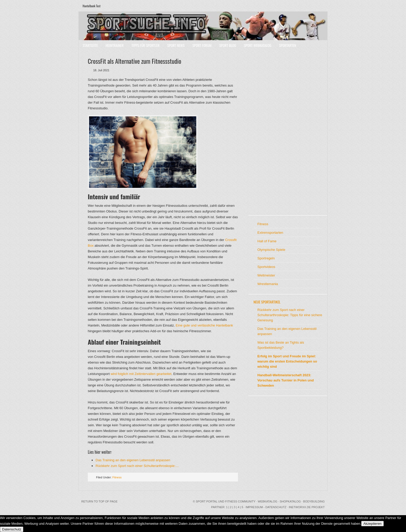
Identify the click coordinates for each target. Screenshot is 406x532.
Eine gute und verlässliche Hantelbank (204, 325)
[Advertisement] (269, 132)
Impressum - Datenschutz (266, 507)
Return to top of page (99, 501)
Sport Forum (202, 45)
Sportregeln (266, 258)
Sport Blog (228, 45)
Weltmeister (266, 275)
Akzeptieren (372, 524)
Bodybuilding (314, 501)
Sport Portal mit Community (203, 26)
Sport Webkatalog (258, 45)
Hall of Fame (267, 241)
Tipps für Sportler (146, 45)
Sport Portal (206, 501)
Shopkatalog (290, 501)
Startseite (90, 45)
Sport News (176, 45)
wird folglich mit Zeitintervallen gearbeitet (141, 374)
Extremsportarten (270, 233)
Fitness (117, 477)
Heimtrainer (115, 45)
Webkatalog (268, 501)
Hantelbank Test (92, 6)
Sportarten (288, 45)
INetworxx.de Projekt (307, 507)
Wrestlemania (268, 284)
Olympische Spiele (271, 250)
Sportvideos (266, 267)
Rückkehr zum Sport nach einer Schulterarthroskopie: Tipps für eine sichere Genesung (290, 315)
